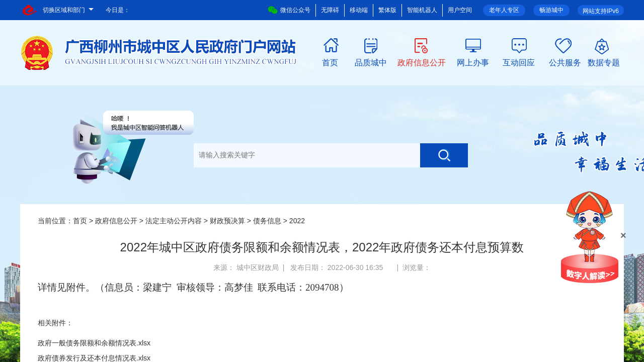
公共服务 (565, 62)
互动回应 (519, 62)
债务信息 (267, 221)
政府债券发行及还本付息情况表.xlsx (94, 358)
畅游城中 (551, 10)
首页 (330, 62)
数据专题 (604, 62)
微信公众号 (289, 10)
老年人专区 (504, 10)
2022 (297, 221)
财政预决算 (227, 221)
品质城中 (371, 62)
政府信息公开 (422, 62)
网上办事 (473, 62)
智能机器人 (422, 10)
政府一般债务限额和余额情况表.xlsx (94, 343)
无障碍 (330, 10)
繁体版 (387, 10)
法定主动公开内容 (174, 221)
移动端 (359, 10)
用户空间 (460, 10)
